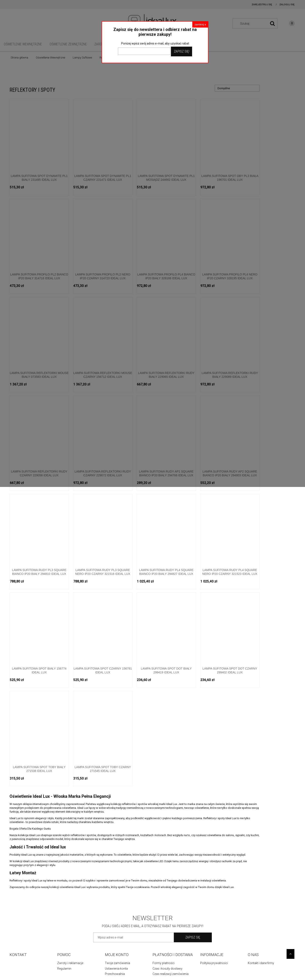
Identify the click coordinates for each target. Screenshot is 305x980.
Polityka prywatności (214, 963)
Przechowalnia (115, 974)
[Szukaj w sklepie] (257, 24)
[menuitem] (23, 44)
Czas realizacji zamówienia (171, 974)
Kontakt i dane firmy (261, 963)
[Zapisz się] (193, 937)
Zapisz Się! (182, 51)
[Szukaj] (272, 24)
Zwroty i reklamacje (70, 963)
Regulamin (64, 969)
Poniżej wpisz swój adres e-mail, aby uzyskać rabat (155, 43)
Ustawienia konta (116, 969)
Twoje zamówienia (117, 963)
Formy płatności (164, 963)
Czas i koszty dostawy (167, 969)
